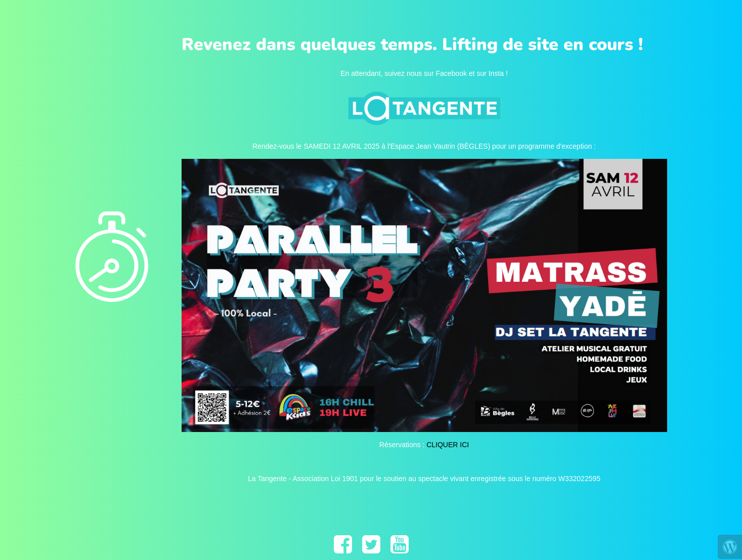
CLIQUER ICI (448, 445)
